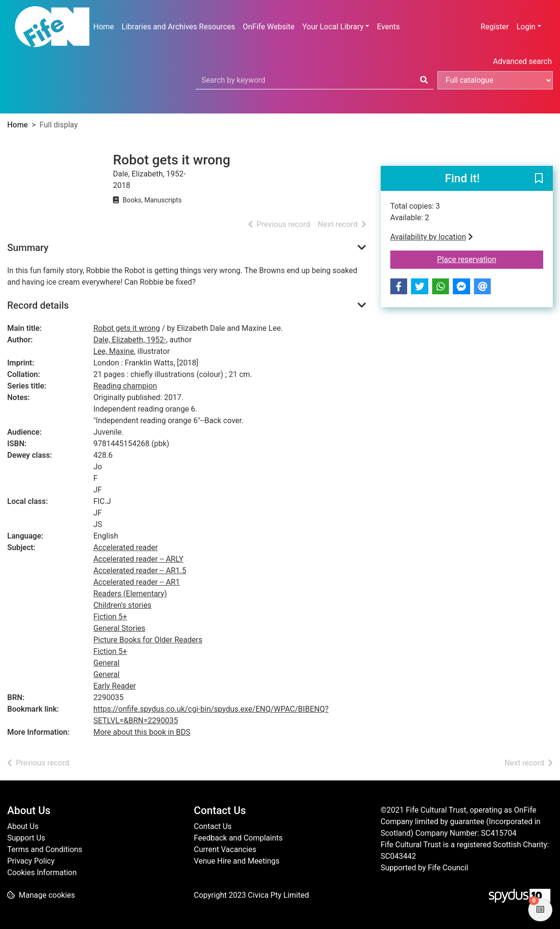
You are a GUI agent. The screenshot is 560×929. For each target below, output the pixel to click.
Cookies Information (42, 873)
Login (526, 27)
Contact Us (213, 826)
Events (388, 27)
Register (495, 27)
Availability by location (432, 237)
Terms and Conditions (45, 849)
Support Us (26, 838)
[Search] (424, 80)
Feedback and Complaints (238, 838)
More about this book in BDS (142, 732)
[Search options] (495, 80)
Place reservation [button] (490, 259)
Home (104, 27)
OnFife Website (269, 27)
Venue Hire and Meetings (236, 861)
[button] (539, 179)
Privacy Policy (31, 861)
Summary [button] (28, 248)
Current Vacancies (225, 849)
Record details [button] (38, 305)
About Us (23, 826)
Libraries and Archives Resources (178, 27)
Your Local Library (333, 27)
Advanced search (523, 61)
